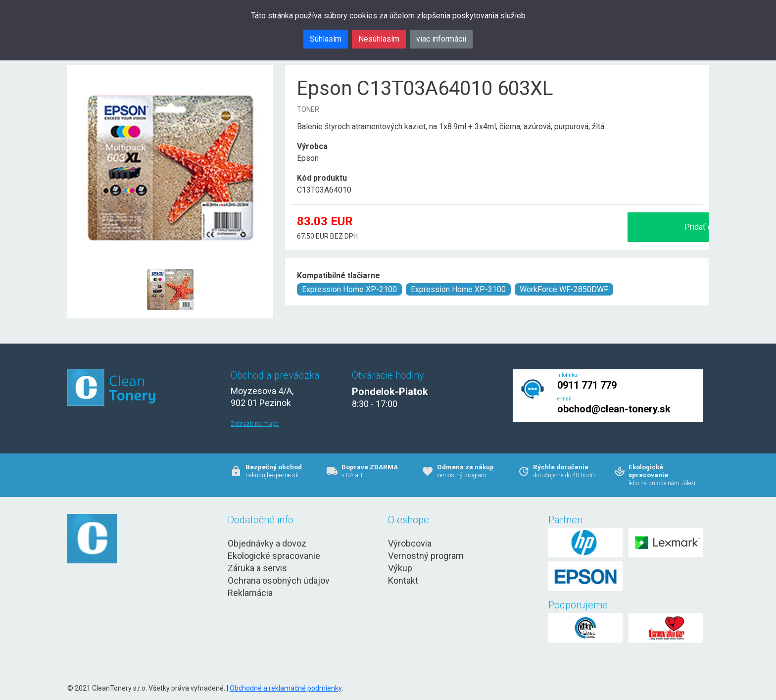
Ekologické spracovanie (274, 556)
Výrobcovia (410, 543)
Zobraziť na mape (255, 424)
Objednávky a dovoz (267, 543)
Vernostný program (426, 556)
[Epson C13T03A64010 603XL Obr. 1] (170, 266)
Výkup (400, 568)
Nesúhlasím (379, 39)
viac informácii (441, 39)
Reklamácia (250, 593)
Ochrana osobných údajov (279, 580)
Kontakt (403, 580)
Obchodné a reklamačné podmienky (286, 688)
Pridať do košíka (598, 227)
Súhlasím (326, 39)
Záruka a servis (257, 568)
